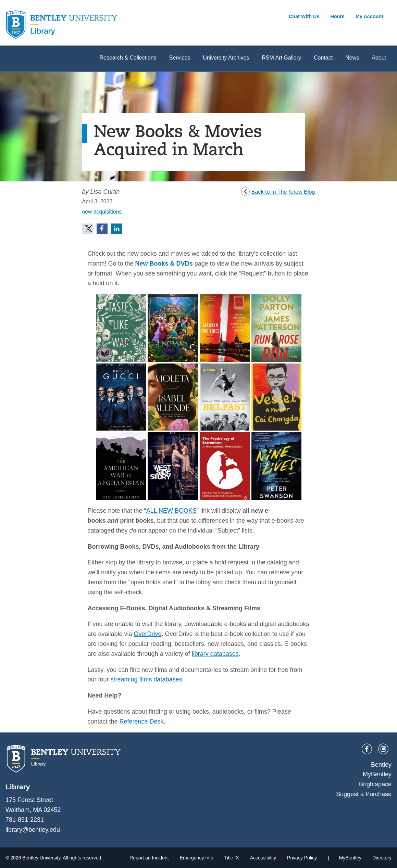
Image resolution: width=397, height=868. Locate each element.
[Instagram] (383, 749)
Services (180, 58)
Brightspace (375, 784)
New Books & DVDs (164, 264)
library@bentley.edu (33, 830)
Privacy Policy (302, 858)
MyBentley (377, 774)
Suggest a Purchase (364, 794)
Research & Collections (128, 58)
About (379, 58)
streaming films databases (146, 679)
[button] (88, 229)
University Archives (226, 58)
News (352, 58)
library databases (215, 654)
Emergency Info (197, 858)
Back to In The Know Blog (283, 192)
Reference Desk (142, 722)
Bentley (381, 765)
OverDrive (148, 634)
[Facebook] (367, 749)
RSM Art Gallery (281, 58)
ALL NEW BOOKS (171, 511)
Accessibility (263, 858)
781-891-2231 (25, 820)
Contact (323, 58)
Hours (337, 16)
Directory (382, 858)
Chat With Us (304, 16)
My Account (369, 16)
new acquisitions (102, 212)
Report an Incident (149, 858)
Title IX (232, 858)
